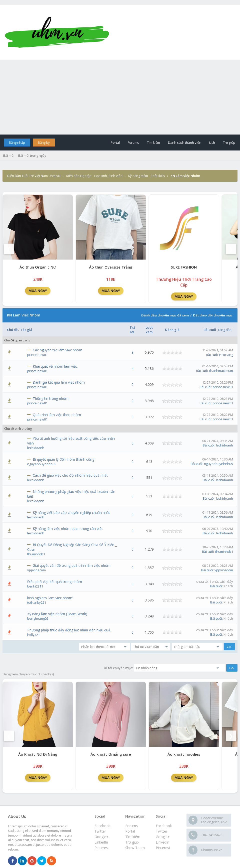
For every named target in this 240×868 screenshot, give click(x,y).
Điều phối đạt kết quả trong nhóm (55, 582)
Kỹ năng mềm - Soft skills (146, 176)
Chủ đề (12, 330)
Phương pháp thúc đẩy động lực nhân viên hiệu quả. (69, 630)
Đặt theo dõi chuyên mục (213, 315)
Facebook (164, 826)
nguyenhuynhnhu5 (42, 464)
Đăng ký (44, 143)
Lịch (212, 143)
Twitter (161, 831)
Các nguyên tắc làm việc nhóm (57, 350)
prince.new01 (37, 355)
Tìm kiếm (153, 143)
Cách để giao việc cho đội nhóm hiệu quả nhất (70, 475)
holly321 (33, 635)
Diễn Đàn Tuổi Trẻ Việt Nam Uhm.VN (34, 176)
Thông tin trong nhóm (51, 398)
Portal (115, 143)
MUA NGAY (38, 291)
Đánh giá (172, 330)
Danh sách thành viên (185, 143)
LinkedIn (162, 842)
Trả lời (132, 330)
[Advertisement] (120, 97)
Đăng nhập (17, 143)
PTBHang (226, 355)
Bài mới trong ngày (32, 155)
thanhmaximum (221, 371)
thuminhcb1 (36, 554)
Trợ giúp (229, 143)
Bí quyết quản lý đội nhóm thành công (63, 459)
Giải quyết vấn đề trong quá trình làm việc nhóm (72, 565)
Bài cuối (210, 330)
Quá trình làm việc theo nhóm (57, 415)
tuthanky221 (37, 602)
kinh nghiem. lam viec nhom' (50, 598)
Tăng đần (225, 330)
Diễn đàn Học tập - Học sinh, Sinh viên (94, 176)
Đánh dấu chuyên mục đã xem (165, 315)
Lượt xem (149, 330)
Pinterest (163, 848)
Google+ (163, 837)
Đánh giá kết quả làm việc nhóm (59, 382)
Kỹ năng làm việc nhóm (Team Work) (57, 614)
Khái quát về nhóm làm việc (55, 366)
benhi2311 (35, 586)
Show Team (135, 848)
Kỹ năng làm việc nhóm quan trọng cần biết (68, 528)
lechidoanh (36, 448)
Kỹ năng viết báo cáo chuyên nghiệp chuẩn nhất (71, 512)
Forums (133, 143)
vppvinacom (36, 570)
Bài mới (9, 155)
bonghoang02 (38, 618)
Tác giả (26, 330)
